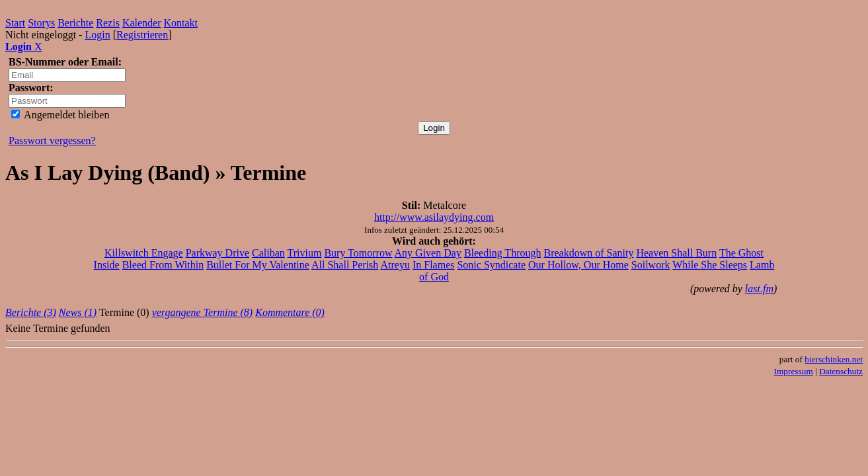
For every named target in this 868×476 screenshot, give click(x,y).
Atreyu (395, 265)
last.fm (759, 289)
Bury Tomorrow (358, 253)
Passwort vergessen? (52, 140)
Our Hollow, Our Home (578, 265)
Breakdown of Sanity (588, 253)
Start (15, 23)
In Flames (434, 265)
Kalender (142, 23)
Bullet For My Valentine (258, 265)
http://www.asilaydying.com (434, 217)
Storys (41, 23)
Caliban (268, 253)
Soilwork (651, 265)
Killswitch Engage (144, 253)
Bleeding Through (503, 253)
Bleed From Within (163, 265)
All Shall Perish (345, 265)
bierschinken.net (834, 359)
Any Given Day (428, 253)
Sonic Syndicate (491, 265)
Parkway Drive (217, 253)
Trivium (305, 253)
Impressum (794, 371)
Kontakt (181, 23)
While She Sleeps (710, 265)
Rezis (108, 23)
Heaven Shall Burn (676, 253)
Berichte (75, 23)
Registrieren (142, 35)
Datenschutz (841, 371)
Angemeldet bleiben (60, 115)
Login (97, 35)
